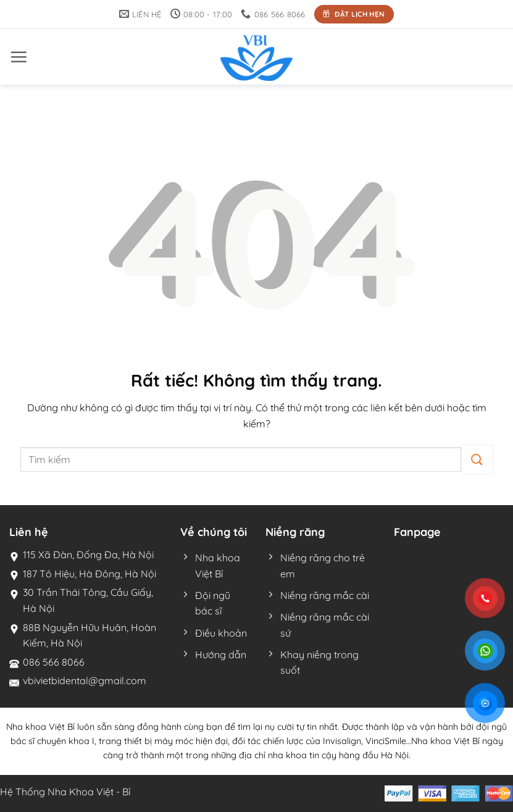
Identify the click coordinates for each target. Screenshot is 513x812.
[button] (19, 57)
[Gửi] (477, 459)
